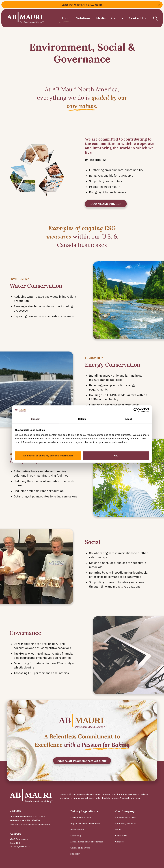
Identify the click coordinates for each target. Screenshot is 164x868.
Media (101, 18)
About (66, 18)
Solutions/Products (126, 824)
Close (159, 5)
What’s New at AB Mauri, (88, 5)
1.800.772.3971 (38, 816)
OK (116, 456)
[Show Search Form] (156, 18)
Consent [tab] (36, 419)
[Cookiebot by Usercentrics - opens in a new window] (136, 410)
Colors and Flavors (80, 848)
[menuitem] (66, 18)
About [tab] (128, 419)
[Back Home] (25, 18)
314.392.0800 (33, 820)
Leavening (76, 836)
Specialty (75, 854)
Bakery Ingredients (84, 811)
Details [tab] (82, 419)
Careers (117, 18)
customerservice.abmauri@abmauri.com (30, 824)
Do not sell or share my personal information (48, 456)
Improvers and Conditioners (85, 824)
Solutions (83, 18)
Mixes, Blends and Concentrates (87, 842)
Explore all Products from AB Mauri (82, 766)
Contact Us (137, 18)
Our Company (125, 811)
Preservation (77, 830)
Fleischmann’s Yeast (81, 818)
